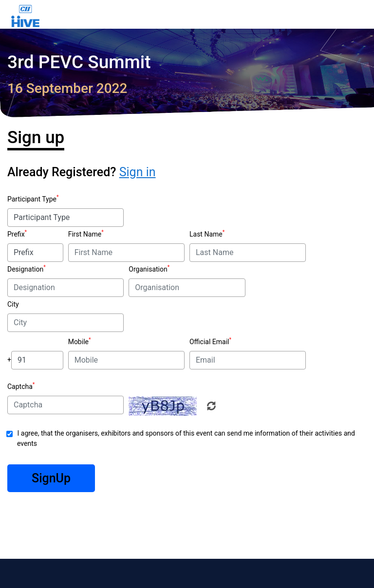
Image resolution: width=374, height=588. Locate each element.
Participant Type (32, 199)
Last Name (206, 234)
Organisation (148, 269)
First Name (85, 234)
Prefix (16, 234)
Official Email (209, 342)
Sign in (138, 172)
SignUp (51, 478)
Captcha (20, 386)
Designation (25, 269)
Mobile (78, 342)
